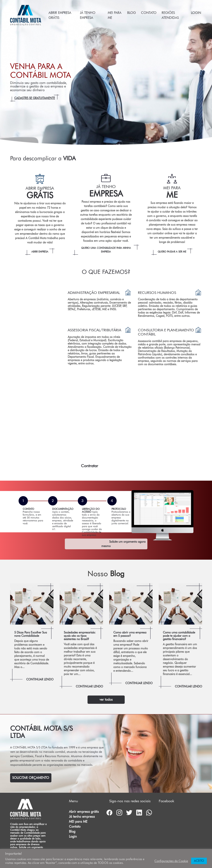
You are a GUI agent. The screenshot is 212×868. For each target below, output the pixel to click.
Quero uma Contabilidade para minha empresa (106, 250)
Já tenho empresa (88, 15)
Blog (131, 13)
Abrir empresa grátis (60, 15)
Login (196, 13)
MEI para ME (115, 15)
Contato (149, 13)
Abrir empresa (40, 252)
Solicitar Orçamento (31, 778)
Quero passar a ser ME (172, 252)
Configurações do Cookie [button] (171, 861)
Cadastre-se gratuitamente (35, 98)
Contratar (89, 466)
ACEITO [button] (199, 861)
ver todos (106, 700)
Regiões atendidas (170, 15)
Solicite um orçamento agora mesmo (123, 544)
